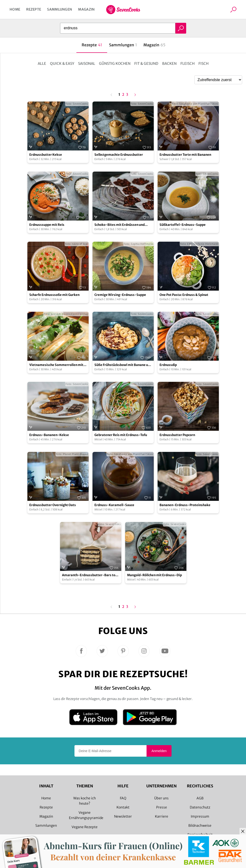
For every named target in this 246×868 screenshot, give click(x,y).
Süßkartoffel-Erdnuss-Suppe (183, 225)
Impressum (200, 816)
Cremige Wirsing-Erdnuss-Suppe (120, 295)
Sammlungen (60, 9)
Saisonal (87, 63)
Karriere (162, 816)
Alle (42, 63)
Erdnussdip (168, 365)
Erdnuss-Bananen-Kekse (49, 435)
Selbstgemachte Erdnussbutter (119, 155)
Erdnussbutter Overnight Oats (53, 505)
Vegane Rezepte (85, 827)
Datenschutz (200, 807)
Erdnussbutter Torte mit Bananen (185, 155)
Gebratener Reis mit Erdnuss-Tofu (121, 435)
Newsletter (123, 816)
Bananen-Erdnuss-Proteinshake (185, 505)
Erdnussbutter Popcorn (177, 435)
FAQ (123, 798)
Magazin (86, 9)
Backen (169, 63)
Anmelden (159, 751)
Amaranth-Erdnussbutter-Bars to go (89, 575)
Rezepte (34, 9)
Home (15, 9)
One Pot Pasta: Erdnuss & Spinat (184, 295)
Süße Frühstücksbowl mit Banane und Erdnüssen (123, 365)
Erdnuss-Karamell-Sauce (114, 505)
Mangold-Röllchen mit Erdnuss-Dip (154, 575)
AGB (200, 798)
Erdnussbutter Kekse (46, 155)
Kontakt (123, 807)
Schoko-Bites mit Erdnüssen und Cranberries (120, 225)
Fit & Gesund (146, 63)
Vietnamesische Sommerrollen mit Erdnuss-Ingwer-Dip (56, 365)
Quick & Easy (62, 63)
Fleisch (188, 63)
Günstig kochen (115, 63)
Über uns (161, 798)
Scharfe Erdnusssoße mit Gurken (54, 295)
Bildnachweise (200, 826)
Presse (162, 807)
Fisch (203, 63)
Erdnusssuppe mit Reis (47, 225)
